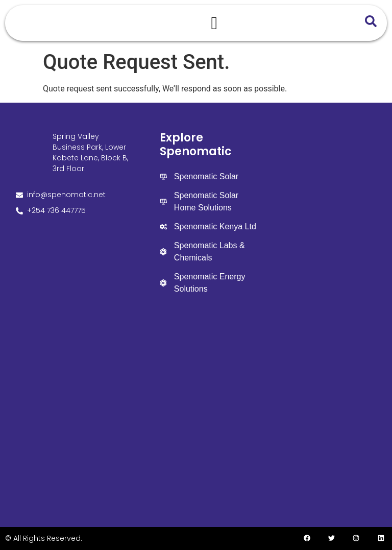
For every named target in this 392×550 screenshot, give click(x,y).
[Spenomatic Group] (196, 410)
